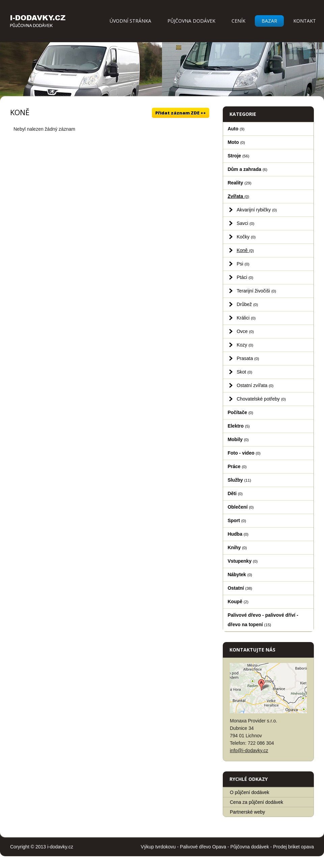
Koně (245, 250)
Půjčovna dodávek (191, 21)
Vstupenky (242, 561)
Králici (246, 318)
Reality (239, 183)
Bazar (269, 21)
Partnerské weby (247, 812)
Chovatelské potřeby (261, 399)
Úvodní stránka (130, 21)
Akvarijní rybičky (257, 210)
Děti (235, 493)
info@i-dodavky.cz (249, 750)
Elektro (239, 426)
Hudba (238, 534)
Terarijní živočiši (256, 291)
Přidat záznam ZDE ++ (181, 113)
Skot (244, 372)
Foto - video (244, 453)
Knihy (237, 547)
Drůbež (247, 304)
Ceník (238, 21)
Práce (237, 466)
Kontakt (305, 21)
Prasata (248, 358)
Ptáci (245, 277)
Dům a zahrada (247, 169)
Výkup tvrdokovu (158, 847)
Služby (239, 480)
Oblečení (240, 507)
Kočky (246, 237)
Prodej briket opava (293, 847)
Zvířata (238, 196)
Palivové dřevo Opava (203, 847)
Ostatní (240, 588)
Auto (236, 129)
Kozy (245, 345)
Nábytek (240, 575)
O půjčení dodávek (250, 792)
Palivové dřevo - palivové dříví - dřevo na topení (263, 620)
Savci (245, 223)
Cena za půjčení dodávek (256, 802)
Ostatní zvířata (255, 385)
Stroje (238, 156)
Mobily (238, 439)
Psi (243, 264)
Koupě (238, 602)
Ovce (245, 331)
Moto (236, 142)
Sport (237, 520)
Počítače (240, 412)
